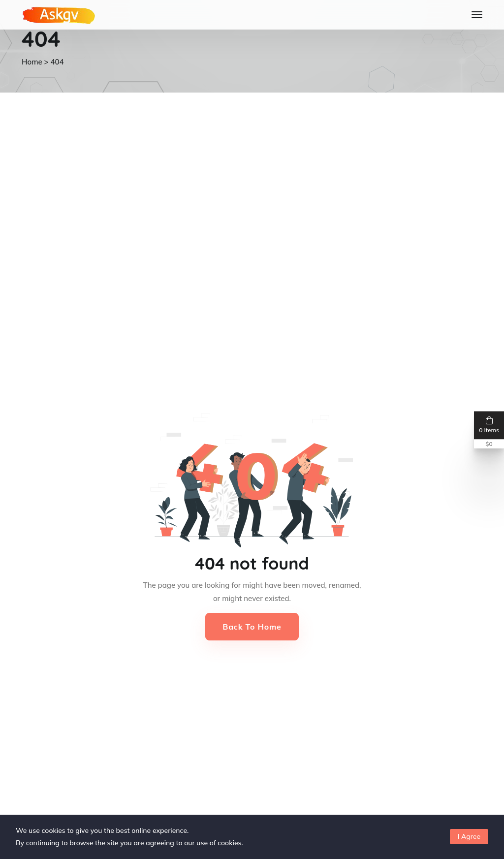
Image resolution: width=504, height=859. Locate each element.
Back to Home (252, 627)
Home (32, 62)
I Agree (469, 836)
